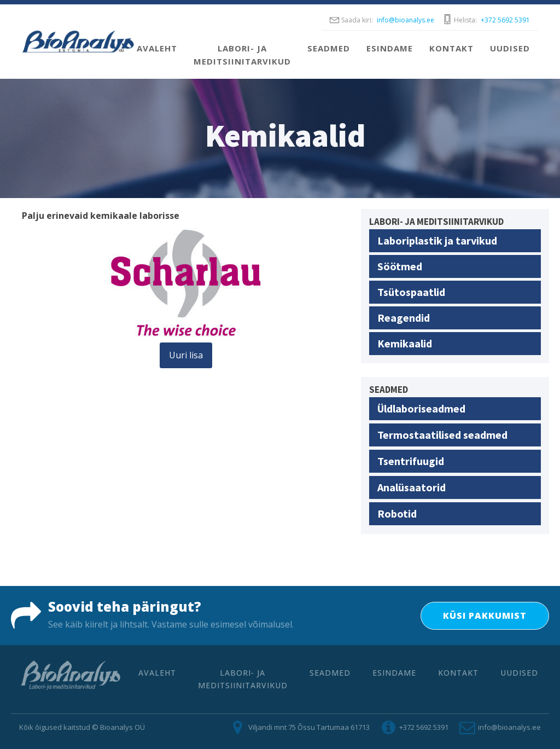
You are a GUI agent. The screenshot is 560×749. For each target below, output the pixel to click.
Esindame (390, 48)
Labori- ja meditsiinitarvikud (242, 55)
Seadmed (329, 48)
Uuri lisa (186, 355)
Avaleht (157, 48)
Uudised (510, 48)
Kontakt (451, 48)
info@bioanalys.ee (406, 20)
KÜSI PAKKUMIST (485, 616)
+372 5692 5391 (505, 20)
